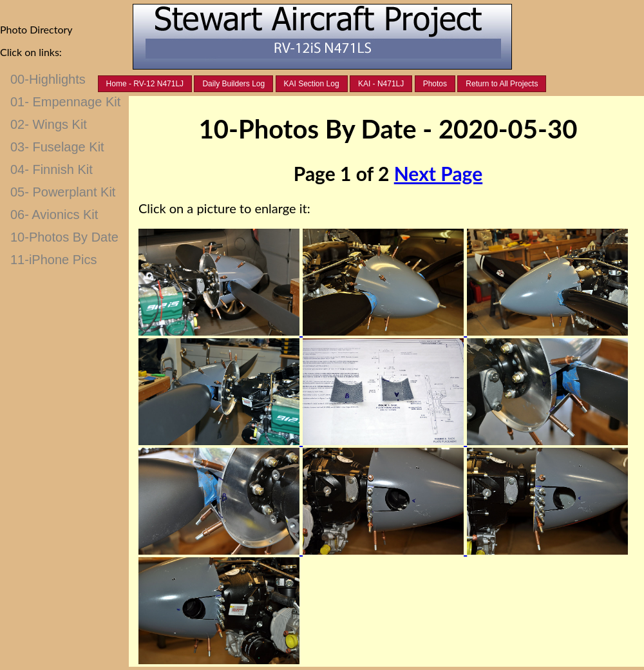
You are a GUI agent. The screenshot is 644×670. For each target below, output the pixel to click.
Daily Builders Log (233, 84)
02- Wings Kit (49, 124)
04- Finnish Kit (52, 169)
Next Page (438, 173)
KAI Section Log (312, 84)
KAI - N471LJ (381, 84)
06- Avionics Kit (54, 215)
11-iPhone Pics (54, 260)
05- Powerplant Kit (63, 192)
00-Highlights (48, 79)
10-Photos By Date (64, 237)
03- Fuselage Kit (57, 147)
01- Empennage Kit (65, 102)
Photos (435, 84)
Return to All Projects (502, 84)
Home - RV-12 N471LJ (145, 84)
